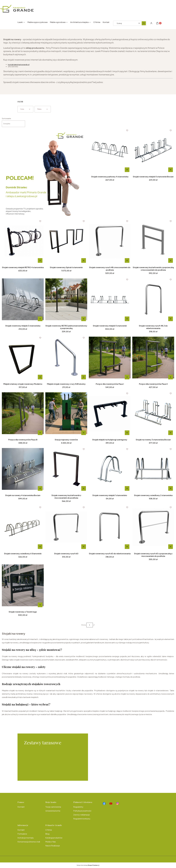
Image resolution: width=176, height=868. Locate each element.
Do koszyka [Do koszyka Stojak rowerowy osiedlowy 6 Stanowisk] (40, 547)
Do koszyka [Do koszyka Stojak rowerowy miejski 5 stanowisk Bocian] (171, 170)
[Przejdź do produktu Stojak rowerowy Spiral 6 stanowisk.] (66, 241)
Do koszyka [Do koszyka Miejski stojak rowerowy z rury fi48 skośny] (84, 377)
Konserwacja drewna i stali (29, 842)
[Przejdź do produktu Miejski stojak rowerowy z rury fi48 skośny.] (66, 357)
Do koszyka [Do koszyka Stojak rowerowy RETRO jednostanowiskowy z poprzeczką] (84, 319)
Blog (47, 834)
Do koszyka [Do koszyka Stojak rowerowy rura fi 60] (84, 547)
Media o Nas (51, 842)
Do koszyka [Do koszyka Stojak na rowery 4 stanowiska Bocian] (40, 488)
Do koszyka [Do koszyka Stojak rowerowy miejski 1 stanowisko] (127, 488)
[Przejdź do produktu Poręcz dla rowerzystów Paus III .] (23, 413)
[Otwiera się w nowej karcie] (104, 804)
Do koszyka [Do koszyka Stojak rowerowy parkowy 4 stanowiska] (127, 170)
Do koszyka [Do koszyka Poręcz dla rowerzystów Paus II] (171, 377)
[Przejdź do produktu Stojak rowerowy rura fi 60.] (66, 527)
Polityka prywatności (82, 811)
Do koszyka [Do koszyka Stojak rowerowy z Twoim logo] (40, 605)
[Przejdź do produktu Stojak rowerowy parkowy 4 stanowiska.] (110, 150)
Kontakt (21, 807)
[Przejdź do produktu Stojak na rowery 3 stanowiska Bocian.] (153, 413)
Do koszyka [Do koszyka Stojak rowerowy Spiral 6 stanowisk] (84, 260)
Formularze (22, 834)
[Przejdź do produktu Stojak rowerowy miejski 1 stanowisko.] (110, 469)
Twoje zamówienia (53, 807)
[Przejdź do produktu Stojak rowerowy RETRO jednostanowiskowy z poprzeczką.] (66, 299)
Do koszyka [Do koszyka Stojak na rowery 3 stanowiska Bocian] (171, 433)
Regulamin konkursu (82, 819)
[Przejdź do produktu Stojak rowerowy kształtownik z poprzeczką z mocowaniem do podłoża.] (153, 241)
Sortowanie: (7, 118)
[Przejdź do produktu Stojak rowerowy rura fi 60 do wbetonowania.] (110, 527)
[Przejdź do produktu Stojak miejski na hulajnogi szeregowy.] (110, 413)
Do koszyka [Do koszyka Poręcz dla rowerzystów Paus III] (40, 433)
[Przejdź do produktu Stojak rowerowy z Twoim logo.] (23, 585)
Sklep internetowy (87, 865)
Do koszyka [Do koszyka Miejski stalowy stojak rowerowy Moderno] (40, 377)
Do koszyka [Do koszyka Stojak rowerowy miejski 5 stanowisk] (127, 319)
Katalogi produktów (54, 838)
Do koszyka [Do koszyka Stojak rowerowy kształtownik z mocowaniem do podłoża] (84, 488)
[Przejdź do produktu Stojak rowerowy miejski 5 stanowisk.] (110, 299)
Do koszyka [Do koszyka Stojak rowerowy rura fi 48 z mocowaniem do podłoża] (127, 260)
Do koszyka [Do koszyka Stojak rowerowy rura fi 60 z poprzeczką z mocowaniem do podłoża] (171, 547)
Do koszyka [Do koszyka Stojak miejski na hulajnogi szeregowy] (127, 433)
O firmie (49, 830)
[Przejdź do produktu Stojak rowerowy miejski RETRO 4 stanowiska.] (23, 241)
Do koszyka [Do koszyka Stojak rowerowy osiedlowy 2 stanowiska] (171, 488)
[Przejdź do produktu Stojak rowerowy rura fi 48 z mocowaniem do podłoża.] (110, 241)
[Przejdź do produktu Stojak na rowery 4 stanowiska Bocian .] (23, 469)
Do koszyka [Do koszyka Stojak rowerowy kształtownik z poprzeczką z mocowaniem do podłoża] (171, 260)
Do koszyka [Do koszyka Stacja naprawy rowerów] (84, 433)
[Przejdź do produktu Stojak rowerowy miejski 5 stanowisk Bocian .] (153, 150)
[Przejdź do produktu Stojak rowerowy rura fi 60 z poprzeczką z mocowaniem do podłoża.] (153, 527)
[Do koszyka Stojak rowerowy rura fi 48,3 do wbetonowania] (171, 319)
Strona (84, 625)
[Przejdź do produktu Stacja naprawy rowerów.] (66, 413)
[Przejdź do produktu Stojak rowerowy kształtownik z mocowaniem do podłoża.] (66, 469)
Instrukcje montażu (26, 838)
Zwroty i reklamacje (82, 815)
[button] (144, 23)
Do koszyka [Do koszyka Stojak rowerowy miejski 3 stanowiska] (40, 319)
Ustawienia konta (53, 811)
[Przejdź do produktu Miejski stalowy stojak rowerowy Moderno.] (23, 357)
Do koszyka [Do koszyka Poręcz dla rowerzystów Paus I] (127, 377)
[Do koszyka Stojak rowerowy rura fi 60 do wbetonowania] (127, 547)
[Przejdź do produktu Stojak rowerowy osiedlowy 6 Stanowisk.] (23, 527)
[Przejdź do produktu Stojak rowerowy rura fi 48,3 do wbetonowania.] (153, 299)
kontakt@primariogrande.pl (19, 64)
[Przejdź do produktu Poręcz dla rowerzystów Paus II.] (153, 357)
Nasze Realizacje (53, 846)
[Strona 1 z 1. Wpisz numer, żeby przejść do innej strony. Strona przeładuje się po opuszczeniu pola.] (90, 625)
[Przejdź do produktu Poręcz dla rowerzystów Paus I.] (110, 357)
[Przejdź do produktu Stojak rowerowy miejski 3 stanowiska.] (23, 299)
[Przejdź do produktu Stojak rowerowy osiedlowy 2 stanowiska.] (153, 469)
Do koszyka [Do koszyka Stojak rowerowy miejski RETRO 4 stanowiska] (40, 260)
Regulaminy (78, 807)
